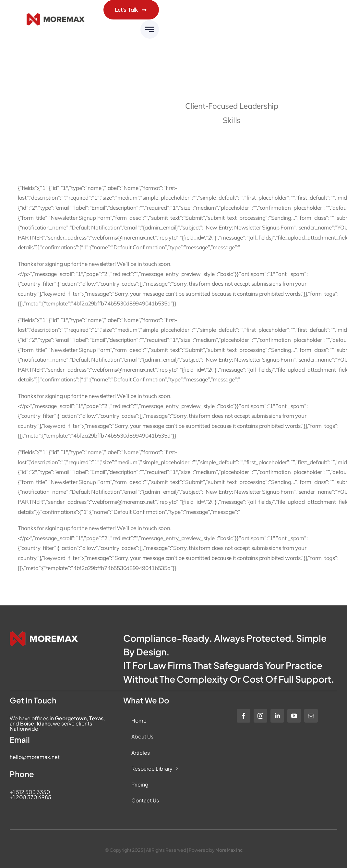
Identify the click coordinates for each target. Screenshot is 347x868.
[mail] (311, 716)
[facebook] (244, 716)
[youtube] (294, 716)
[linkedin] (277, 716)
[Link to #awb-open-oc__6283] (150, 29)
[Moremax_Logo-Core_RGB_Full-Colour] (55, 19)
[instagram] (260, 716)
